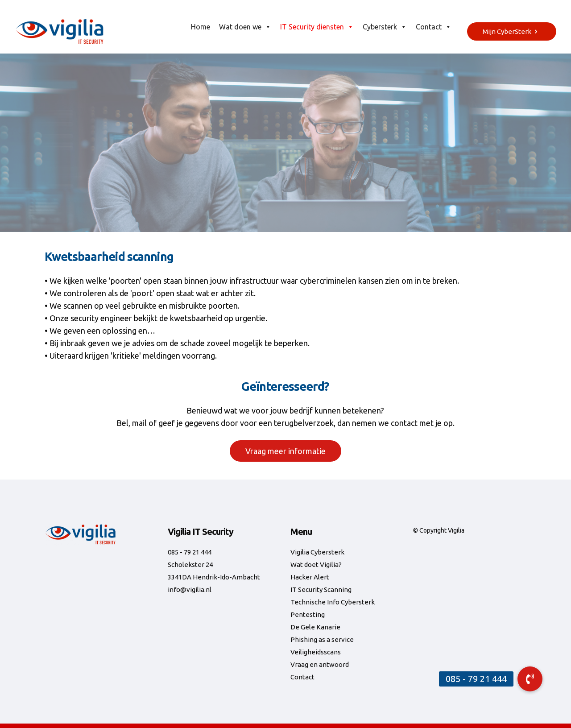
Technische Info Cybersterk (333, 602)
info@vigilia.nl (190, 589)
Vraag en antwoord (320, 664)
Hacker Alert (310, 577)
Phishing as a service (322, 639)
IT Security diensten (317, 27)
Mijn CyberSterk (512, 31)
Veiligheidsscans (316, 652)
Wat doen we (245, 27)
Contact (434, 27)
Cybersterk (385, 27)
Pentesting (308, 614)
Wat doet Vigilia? (316, 565)
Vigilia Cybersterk (317, 552)
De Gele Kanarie (315, 627)
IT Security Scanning (321, 589)
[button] (530, 679)
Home (201, 27)
